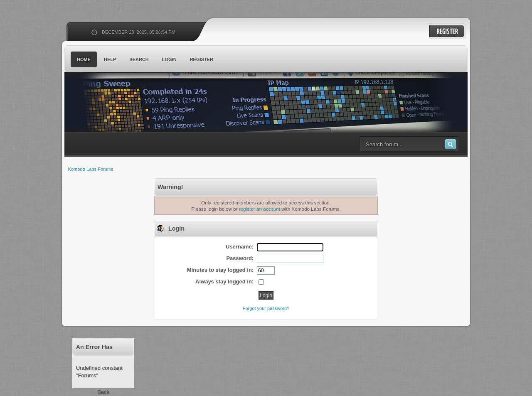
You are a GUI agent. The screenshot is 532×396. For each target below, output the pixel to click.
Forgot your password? (266, 308)
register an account (260, 209)
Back (103, 392)
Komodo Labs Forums (145, 104)
